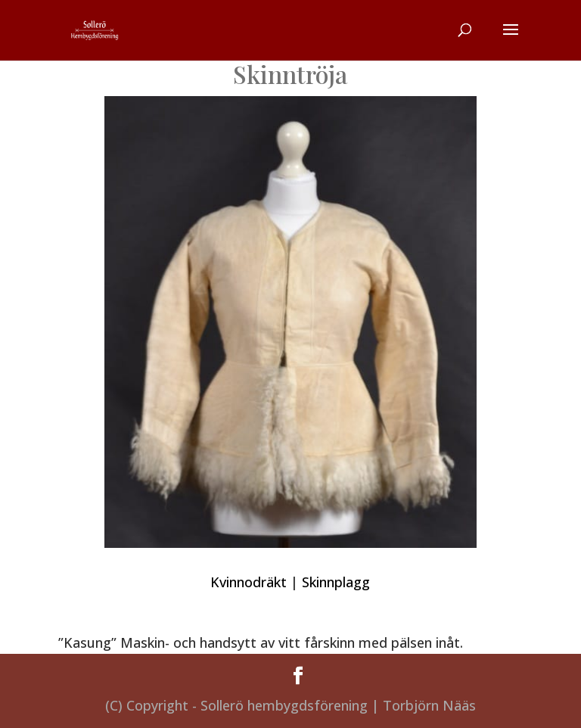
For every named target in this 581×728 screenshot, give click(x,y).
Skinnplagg (336, 582)
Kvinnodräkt (249, 582)
